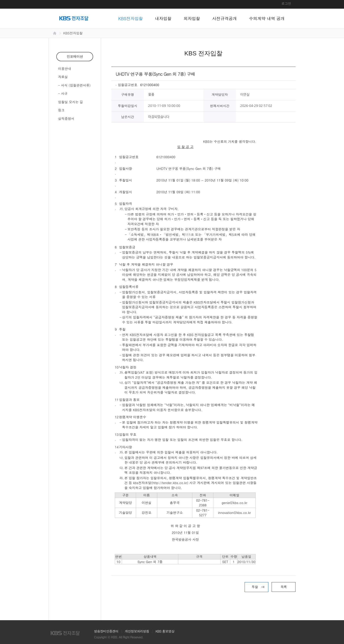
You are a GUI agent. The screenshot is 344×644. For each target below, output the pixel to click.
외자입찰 (192, 18)
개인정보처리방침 (137, 631)
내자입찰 (163, 18)
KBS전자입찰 (131, 18)
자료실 (63, 77)
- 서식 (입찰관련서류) (74, 85)
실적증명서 (66, 118)
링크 (61, 110)
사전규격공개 (225, 18)
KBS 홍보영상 (165, 631)
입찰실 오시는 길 (71, 102)
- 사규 (63, 93)
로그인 (286, 3)
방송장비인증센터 (106, 631)
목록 (284, 587)
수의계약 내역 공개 (267, 18)
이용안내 (65, 68)
